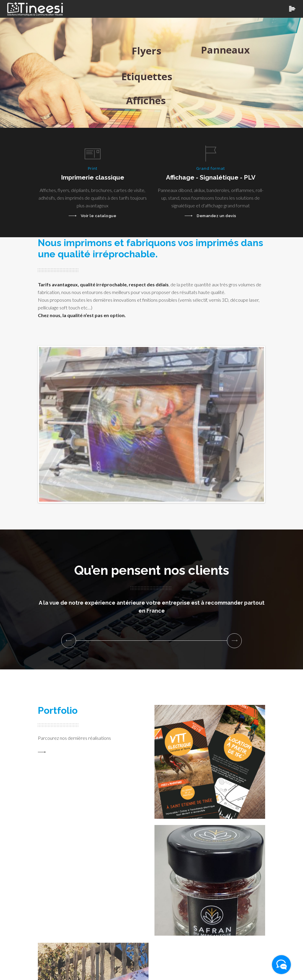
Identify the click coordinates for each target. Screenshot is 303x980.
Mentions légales (246, 965)
